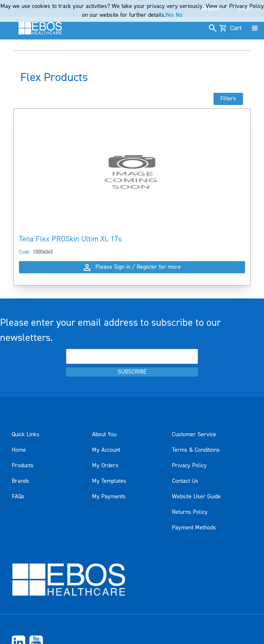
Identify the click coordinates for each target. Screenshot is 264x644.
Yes (170, 15)
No (179, 15)
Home (19, 450)
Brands (21, 481)
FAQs (18, 497)
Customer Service (194, 435)
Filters (228, 99)
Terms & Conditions (196, 450)
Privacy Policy (189, 466)
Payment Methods (194, 528)
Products (23, 466)
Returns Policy (190, 512)
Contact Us (185, 481)
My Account (106, 450)
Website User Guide (196, 497)
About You (104, 435)
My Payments (109, 497)
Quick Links (26, 435)
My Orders (105, 466)
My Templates (109, 481)
